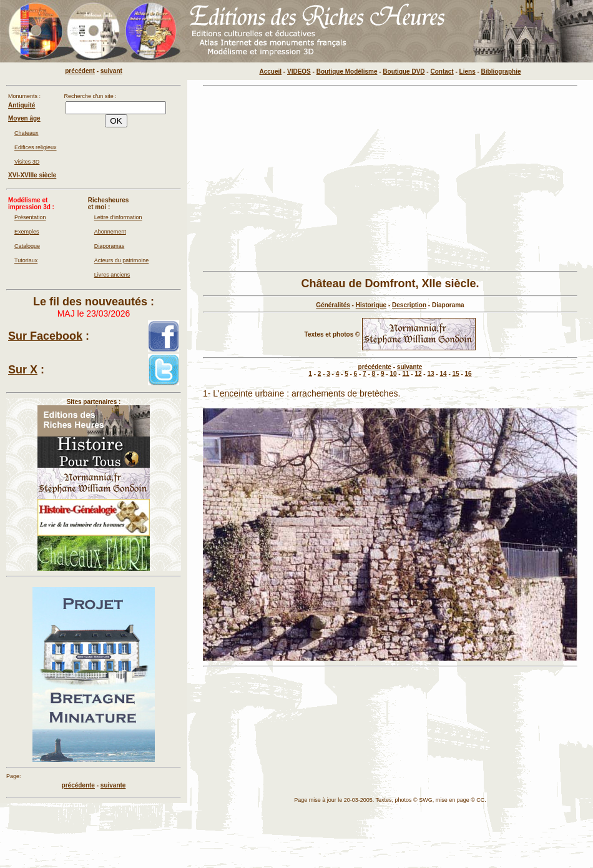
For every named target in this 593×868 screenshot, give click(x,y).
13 (430, 374)
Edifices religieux (36, 147)
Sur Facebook (45, 336)
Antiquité (22, 105)
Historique (371, 305)
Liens (468, 72)
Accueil (271, 72)
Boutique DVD (404, 72)
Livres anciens (112, 275)
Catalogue (27, 246)
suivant (111, 71)
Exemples (27, 232)
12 (418, 374)
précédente (375, 367)
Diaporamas (110, 246)
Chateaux (27, 133)
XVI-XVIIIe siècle (32, 175)
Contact (442, 72)
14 (443, 374)
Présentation (30, 217)
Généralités (333, 305)
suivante (410, 367)
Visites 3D (27, 162)
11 (405, 374)
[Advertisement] (390, 179)
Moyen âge (24, 118)
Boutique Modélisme (347, 72)
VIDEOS (299, 72)
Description (409, 305)
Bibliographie (501, 72)
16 (468, 374)
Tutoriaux (26, 260)
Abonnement (110, 232)
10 (393, 374)
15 (456, 374)
